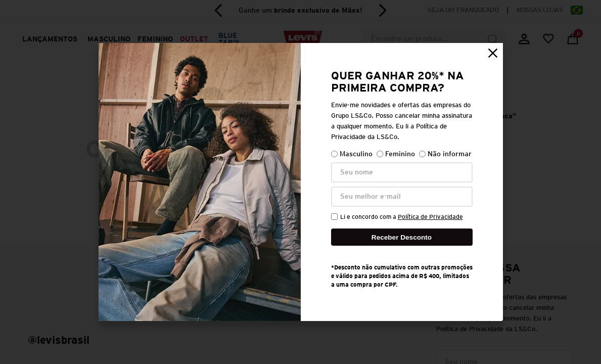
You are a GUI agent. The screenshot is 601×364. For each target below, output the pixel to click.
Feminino (396, 154)
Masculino (352, 154)
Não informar (445, 154)
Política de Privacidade (430, 217)
